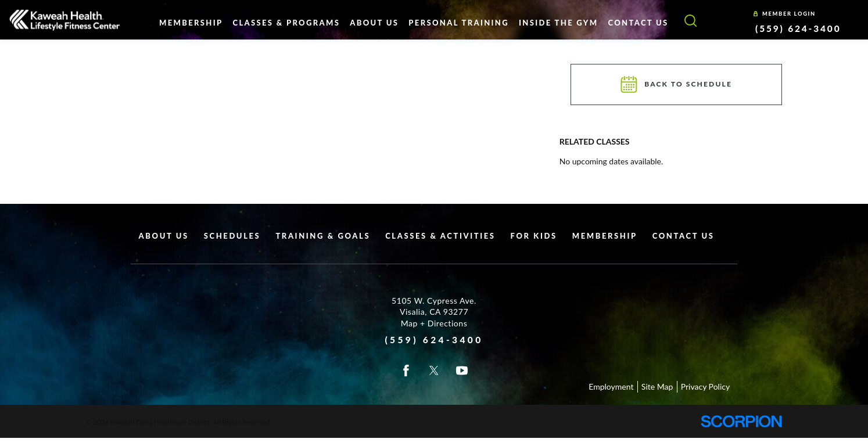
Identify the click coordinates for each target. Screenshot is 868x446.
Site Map (657, 386)
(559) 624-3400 (798, 28)
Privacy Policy (705, 386)
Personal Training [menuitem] (459, 23)
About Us (164, 236)
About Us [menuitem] (374, 23)
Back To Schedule (676, 84)
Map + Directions (434, 323)
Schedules (232, 236)
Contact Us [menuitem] (639, 23)
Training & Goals (323, 236)
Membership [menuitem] (191, 23)
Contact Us (684, 236)
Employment (611, 386)
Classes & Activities (440, 236)
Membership (605, 236)
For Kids (534, 236)
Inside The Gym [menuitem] (558, 23)
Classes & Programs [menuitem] (286, 23)
